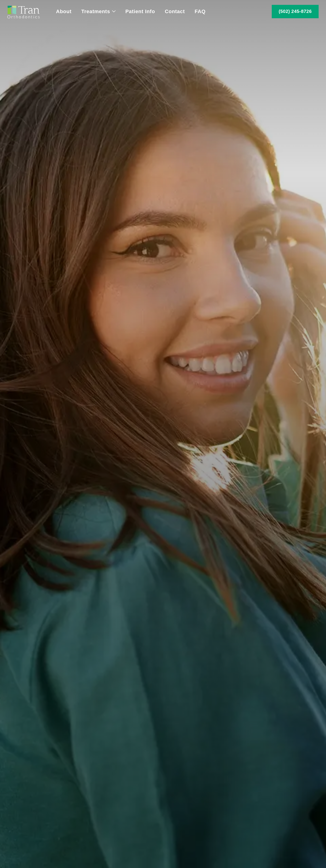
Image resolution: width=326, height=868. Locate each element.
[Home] (24, 12)
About (64, 11)
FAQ (200, 11)
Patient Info (140, 11)
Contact (175, 11)
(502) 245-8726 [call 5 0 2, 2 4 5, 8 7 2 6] (295, 11)
